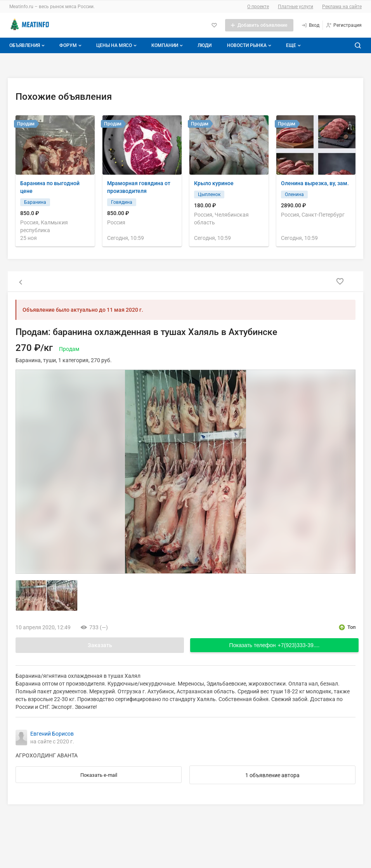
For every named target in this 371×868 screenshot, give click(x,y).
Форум (71, 45)
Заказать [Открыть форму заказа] (100, 645)
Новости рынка (250, 45)
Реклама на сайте (342, 7)
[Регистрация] (344, 25)
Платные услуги (296, 7)
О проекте (258, 7)
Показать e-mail (99, 775)
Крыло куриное (214, 183)
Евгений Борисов (52, 734)
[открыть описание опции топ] (347, 627)
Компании (168, 45)
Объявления (28, 45)
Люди (205, 45)
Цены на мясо (117, 45)
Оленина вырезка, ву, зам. (315, 183)
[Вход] (310, 25)
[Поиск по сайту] (358, 45)
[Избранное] (214, 25)
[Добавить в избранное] (340, 281)
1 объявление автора (272, 775)
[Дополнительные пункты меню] (293, 45)
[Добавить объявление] (259, 25)
